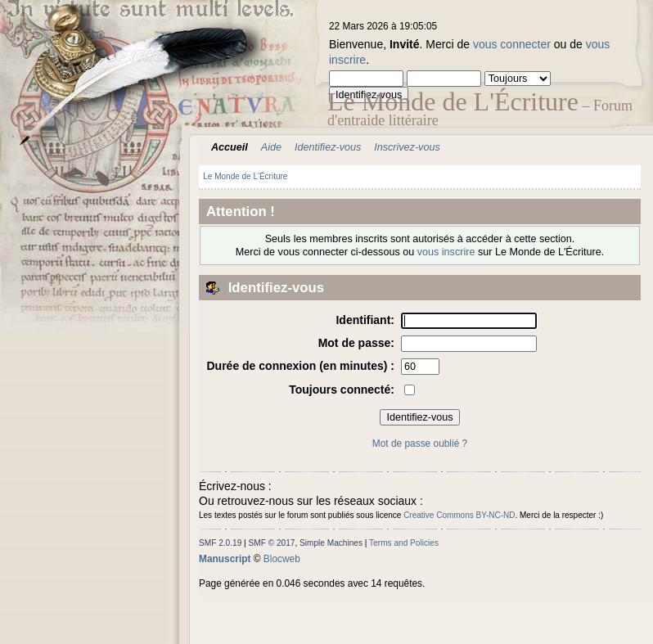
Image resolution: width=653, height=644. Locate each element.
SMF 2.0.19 (220, 543)
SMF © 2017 (272, 543)
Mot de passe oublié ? (420, 444)
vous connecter (512, 44)
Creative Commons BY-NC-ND (459, 515)
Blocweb (282, 559)
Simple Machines (331, 543)
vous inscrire (446, 252)
